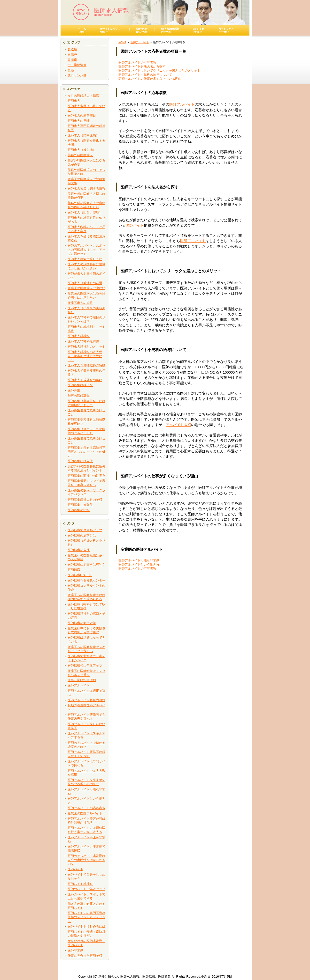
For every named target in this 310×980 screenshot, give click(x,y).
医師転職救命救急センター (86, 580)
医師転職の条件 (79, 550)
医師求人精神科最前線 (83, 341)
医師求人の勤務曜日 (82, 115)
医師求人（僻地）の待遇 (85, 283)
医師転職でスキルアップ (85, 530)
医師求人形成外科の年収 (85, 380)
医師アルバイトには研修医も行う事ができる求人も (86, 830)
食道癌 (72, 49)
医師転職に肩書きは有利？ (86, 564)
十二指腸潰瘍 (77, 65)
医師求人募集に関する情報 (86, 188)
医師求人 (74, 101)
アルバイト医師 (178, 425)
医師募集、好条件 (80, 505)
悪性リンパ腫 (77, 76)
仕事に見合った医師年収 (85, 956)
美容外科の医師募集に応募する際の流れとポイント (86, 468)
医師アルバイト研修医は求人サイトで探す (86, 754)
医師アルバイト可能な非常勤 (139, 560)
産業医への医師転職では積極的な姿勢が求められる (86, 597)
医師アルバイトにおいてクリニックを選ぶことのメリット (159, 70)
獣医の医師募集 (79, 396)
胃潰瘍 (72, 60)
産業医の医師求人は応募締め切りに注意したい (86, 295)
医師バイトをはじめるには (86, 926)
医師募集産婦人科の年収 (85, 500)
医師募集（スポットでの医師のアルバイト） (86, 431)
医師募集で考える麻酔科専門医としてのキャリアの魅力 (86, 452)
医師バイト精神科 (80, 884)
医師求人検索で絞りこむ (85, 259)
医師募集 (74, 390)
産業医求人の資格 (80, 303)
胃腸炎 (72, 55)
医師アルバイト (79, 685)
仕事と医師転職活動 (82, 680)
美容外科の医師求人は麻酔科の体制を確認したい (86, 205)
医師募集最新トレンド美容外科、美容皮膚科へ (86, 483)
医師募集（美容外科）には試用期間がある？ (86, 403)
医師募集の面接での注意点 (86, 476)
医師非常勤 (75, 950)
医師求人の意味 (79, 121)
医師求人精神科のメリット (86, 347)
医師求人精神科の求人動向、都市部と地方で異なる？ (85, 356)
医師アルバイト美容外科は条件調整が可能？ (86, 821)
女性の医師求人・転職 (83, 96)
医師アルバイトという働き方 (139, 564)
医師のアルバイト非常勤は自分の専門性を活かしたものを (86, 860)
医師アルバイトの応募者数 (86, 808)
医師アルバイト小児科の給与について (145, 75)
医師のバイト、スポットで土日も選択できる (86, 896)
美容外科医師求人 (80, 155)
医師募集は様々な (80, 385)
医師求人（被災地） (82, 150)
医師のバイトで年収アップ (86, 889)
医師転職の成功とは (82, 535)
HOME (122, 42)
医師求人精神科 (79, 336)
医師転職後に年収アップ (85, 666)
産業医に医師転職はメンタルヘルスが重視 (86, 673)
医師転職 (74, 570)
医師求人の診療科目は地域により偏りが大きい (86, 266)
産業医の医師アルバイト (85, 813)
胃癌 (71, 70)
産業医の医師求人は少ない (86, 288)
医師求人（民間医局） (83, 135)
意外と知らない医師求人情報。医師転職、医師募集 (135, 976)
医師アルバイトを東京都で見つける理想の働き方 (86, 782)
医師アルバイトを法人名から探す (142, 66)
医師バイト (75, 869)
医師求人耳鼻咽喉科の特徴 (86, 365)
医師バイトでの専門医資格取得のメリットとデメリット (86, 917)
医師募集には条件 (80, 461)
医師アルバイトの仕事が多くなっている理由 (150, 79)
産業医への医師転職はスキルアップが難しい (86, 649)
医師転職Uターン (80, 575)
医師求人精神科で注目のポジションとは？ (86, 319)
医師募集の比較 (79, 510)
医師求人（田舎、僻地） (85, 212)
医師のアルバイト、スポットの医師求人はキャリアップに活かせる (86, 250)
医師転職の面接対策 (82, 623)
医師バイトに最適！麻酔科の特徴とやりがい (86, 934)
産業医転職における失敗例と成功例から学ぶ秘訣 (86, 630)
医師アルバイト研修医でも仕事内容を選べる (86, 717)
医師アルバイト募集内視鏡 (86, 700)
